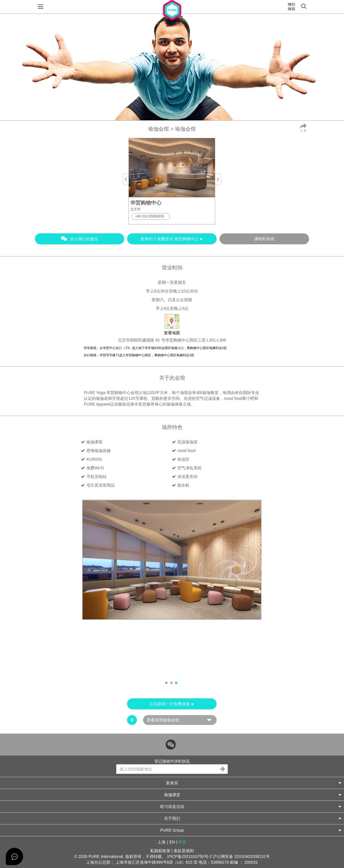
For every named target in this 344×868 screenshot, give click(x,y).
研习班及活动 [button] (251, 806)
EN (172, 842)
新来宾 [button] (254, 783)
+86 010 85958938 (149, 216)
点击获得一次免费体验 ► (172, 704)
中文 (182, 842)
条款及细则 (184, 851)
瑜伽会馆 (159, 129)
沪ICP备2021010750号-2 (189, 856)
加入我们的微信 (80, 239)
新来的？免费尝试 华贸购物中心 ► (172, 239)
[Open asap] (14, 856)
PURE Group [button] (251, 830)
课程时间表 (264, 239)
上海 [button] (161, 842)
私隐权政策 (160, 851)
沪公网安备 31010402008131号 (241, 856)
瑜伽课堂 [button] (253, 795)
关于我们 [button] (253, 818)
